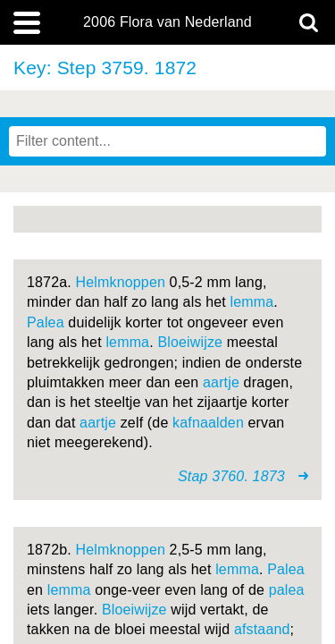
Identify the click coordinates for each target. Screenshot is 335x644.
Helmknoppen (121, 282)
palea (287, 590)
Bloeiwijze (190, 342)
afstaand (262, 629)
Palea (46, 322)
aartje (221, 382)
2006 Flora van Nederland (167, 22)
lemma (251, 302)
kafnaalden (208, 423)
